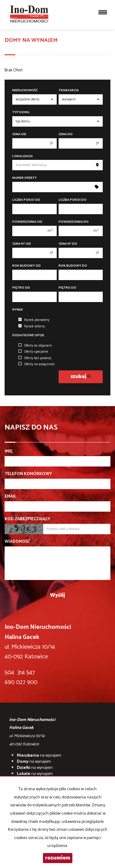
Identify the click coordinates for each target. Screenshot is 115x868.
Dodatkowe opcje (28, 335)
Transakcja (69, 90)
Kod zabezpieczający (27, 519)
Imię (9, 452)
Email (10, 497)
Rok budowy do (73, 266)
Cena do (66, 134)
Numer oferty (25, 178)
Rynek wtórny (32, 326)
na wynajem (39, 756)
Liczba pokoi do (73, 200)
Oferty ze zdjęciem (35, 346)
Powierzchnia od (27, 222)
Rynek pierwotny (34, 320)
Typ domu (21, 112)
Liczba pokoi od (26, 200)
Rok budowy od (27, 266)
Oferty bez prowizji (35, 358)
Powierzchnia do (74, 222)
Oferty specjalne (33, 352)
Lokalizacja (23, 156)
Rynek (18, 310)
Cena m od (22, 244)
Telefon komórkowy (28, 474)
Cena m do (68, 244)
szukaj (81, 377)
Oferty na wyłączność (37, 364)
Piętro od (21, 288)
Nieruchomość (25, 90)
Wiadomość (17, 542)
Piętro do (67, 288)
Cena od (19, 134)
